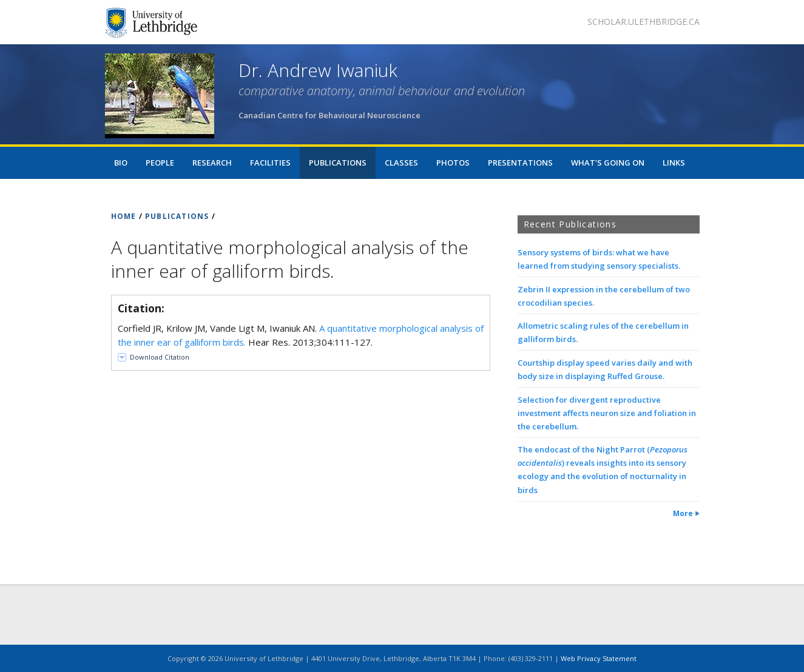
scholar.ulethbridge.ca (644, 22)
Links (674, 163)
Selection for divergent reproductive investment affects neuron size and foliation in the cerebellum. (607, 413)
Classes (401, 163)
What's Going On (608, 163)
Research (212, 163)
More (683, 513)
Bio (121, 163)
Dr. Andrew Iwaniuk (318, 70)
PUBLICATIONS (177, 216)
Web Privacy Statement (599, 658)
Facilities (270, 163)
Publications (338, 163)
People (160, 163)
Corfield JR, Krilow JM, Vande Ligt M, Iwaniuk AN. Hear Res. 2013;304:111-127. (301, 335)
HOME (124, 216)
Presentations (520, 163)
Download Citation (160, 357)
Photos (453, 163)
